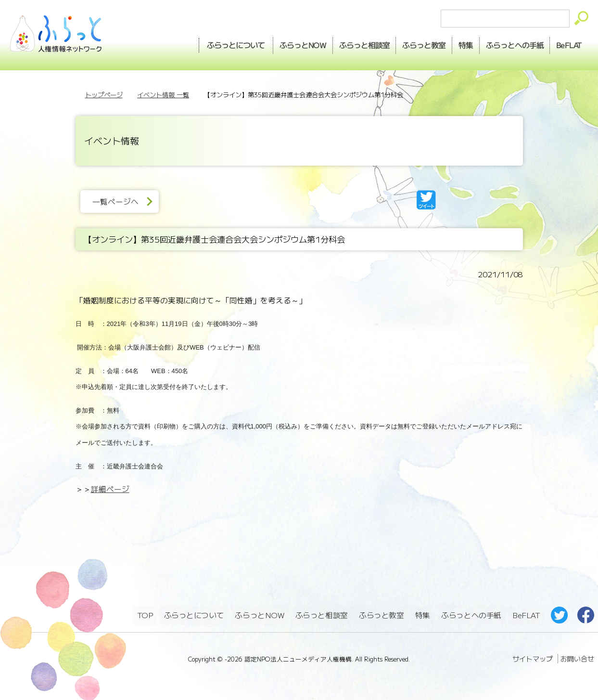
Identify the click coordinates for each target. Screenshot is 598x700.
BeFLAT (567, 44)
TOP (145, 614)
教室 (411, 44)
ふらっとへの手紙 (471, 614)
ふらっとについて (214, 44)
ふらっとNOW (260, 614)
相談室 (348, 44)
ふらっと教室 (382, 614)
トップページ (104, 95)
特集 (456, 44)
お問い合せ (577, 657)
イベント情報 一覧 (163, 95)
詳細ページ (110, 489)
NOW (282, 44)
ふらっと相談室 (322, 614)
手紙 (509, 44)
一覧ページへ (118, 201)
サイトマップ (533, 657)
